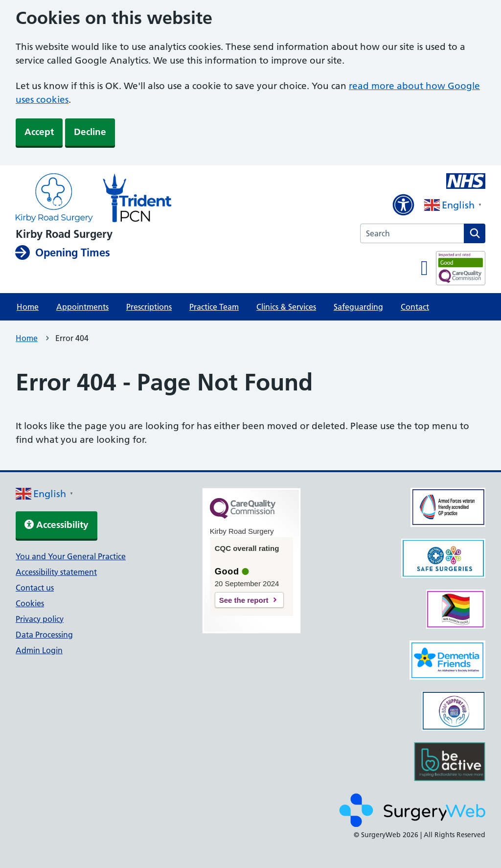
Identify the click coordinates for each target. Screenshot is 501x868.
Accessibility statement (56, 572)
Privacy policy (40, 619)
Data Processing (44, 635)
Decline (90, 132)
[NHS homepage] (54, 199)
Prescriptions (149, 307)
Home (28, 307)
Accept (39, 132)
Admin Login (39, 650)
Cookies (30, 603)
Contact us (35, 588)
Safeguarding (358, 307)
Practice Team (214, 307)
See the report (244, 600)
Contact (415, 307)
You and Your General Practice (71, 556)
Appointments (82, 307)
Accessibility (57, 525)
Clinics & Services (286, 307)
